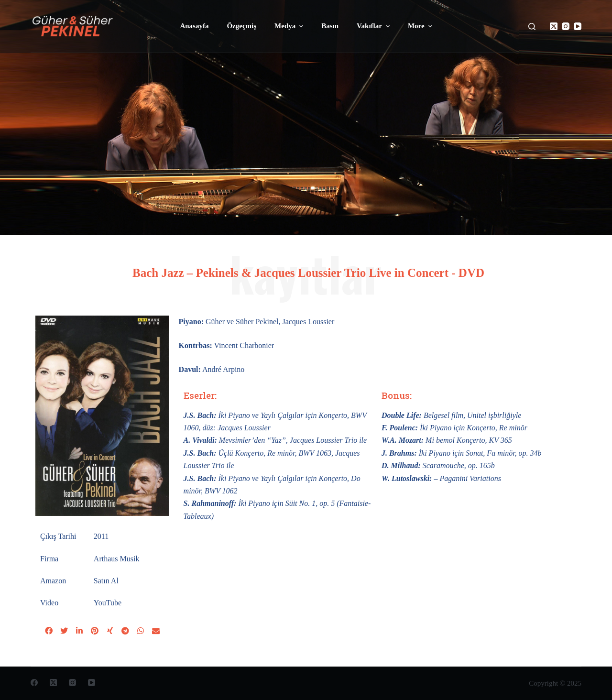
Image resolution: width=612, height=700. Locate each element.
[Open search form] (532, 27)
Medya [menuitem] (290, 26)
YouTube (108, 603)
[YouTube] (578, 26)
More (421, 26)
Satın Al (106, 581)
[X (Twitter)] (554, 26)
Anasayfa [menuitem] (194, 26)
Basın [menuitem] (330, 26)
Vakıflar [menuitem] (374, 26)
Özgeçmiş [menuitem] (241, 26)
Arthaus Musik (117, 559)
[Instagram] (566, 26)
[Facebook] (34, 683)
